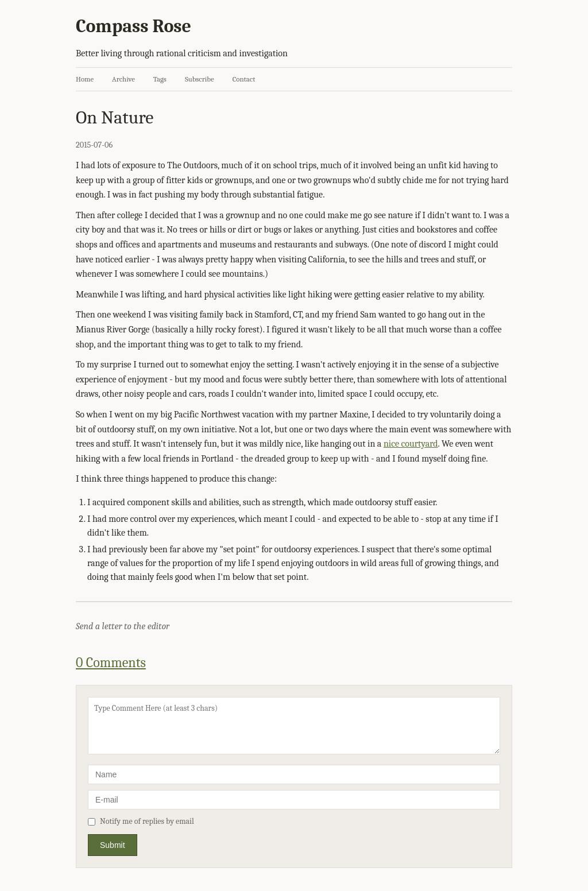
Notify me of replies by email (141, 821)
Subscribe (200, 79)
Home (85, 79)
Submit (113, 845)
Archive (123, 79)
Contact (244, 79)
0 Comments (111, 663)
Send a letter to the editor (123, 626)
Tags (160, 79)
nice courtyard (411, 444)
